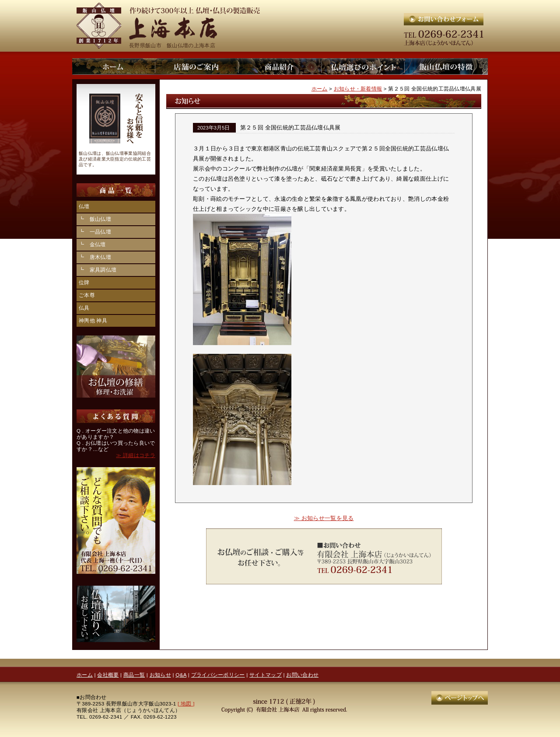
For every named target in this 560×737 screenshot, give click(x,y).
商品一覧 (134, 675)
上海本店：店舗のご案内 (197, 66)
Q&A (181, 675)
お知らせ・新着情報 (358, 89)
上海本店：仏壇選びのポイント (363, 66)
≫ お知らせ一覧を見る (324, 518)
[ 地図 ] (186, 704)
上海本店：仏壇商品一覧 (280, 66)
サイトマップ (266, 675)
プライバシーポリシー (218, 675)
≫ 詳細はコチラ (136, 455)
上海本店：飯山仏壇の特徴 (446, 66)
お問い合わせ (302, 675)
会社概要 (108, 675)
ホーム (320, 89)
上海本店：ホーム (114, 66)
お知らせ (160, 675)
